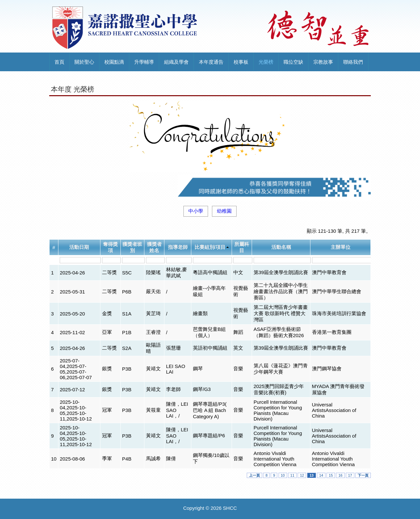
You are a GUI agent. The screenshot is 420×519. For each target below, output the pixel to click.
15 (331, 475)
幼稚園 (224, 211)
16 (340, 475)
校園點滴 (114, 62)
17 (350, 475)
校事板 (241, 62)
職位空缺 (293, 62)
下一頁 (363, 475)
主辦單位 (341, 247)
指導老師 (178, 247)
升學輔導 (144, 62)
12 (302, 475)
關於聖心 (84, 62)
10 (283, 475)
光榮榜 (266, 62)
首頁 (59, 62)
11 (292, 475)
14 (321, 475)
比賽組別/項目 (210, 247)
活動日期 (79, 247)
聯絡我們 (353, 62)
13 (311, 475)
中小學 (196, 211)
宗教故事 (323, 62)
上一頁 (254, 475)
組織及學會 (176, 62)
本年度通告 (211, 62)
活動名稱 (281, 247)
